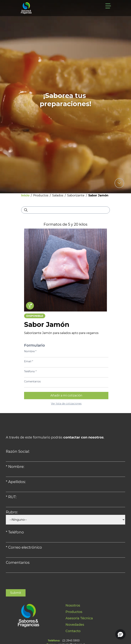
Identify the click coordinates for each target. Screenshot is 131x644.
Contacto (73, 631)
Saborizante (76, 195)
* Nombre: (15, 467)
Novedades (75, 625)
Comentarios (32, 381)
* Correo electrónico (24, 547)
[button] (120, 634)
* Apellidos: (16, 482)
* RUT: (11, 497)
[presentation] (34, 582)
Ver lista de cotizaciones (66, 404)
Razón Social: (18, 451)
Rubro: (12, 512)
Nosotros (73, 605)
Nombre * (30, 351)
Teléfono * (30, 371)
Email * (29, 361)
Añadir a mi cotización (66, 395)
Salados (58, 195)
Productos (41, 195)
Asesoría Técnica (79, 618)
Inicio (25, 195)
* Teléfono (15, 532)
